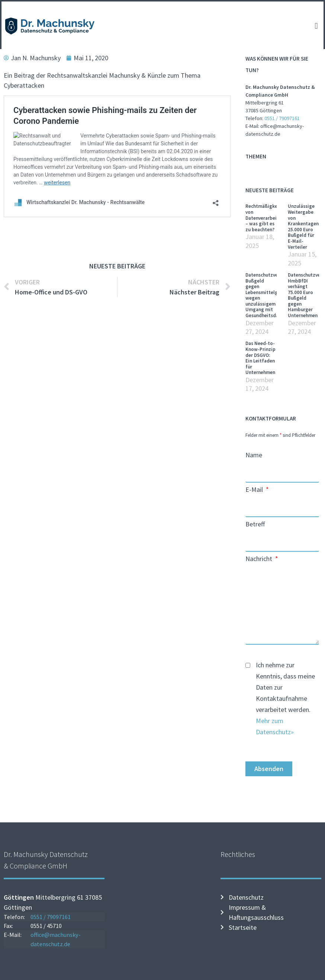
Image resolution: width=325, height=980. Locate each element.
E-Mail (255, 490)
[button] (316, 26)
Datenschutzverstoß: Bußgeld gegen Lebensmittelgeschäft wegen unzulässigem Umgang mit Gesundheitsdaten (269, 295)
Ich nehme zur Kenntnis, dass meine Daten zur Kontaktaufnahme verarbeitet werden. (285, 698)
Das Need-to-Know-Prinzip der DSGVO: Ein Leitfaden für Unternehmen (260, 358)
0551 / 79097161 (282, 118)
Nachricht (260, 559)
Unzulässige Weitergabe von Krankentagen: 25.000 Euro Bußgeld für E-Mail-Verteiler (304, 226)
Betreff (255, 525)
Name (254, 455)
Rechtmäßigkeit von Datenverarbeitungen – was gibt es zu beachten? (269, 218)
